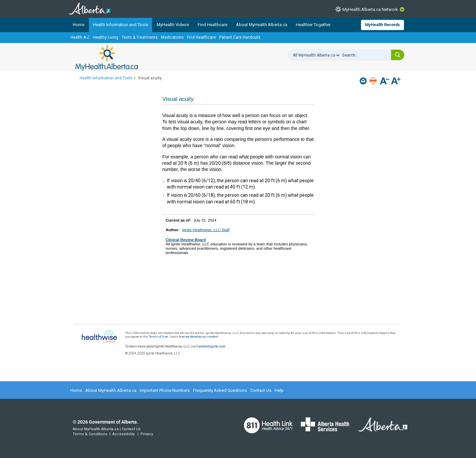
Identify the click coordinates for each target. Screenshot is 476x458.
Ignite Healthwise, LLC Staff (206, 230)
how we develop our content (198, 336)
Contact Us (261, 390)
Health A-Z (80, 37)
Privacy (147, 434)
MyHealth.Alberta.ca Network (370, 9)
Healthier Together (313, 25)
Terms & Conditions (90, 434)
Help (279, 390)
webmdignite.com (212, 346)
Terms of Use (158, 336)
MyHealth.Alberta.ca (107, 58)
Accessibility (123, 434)
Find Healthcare (213, 25)
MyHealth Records (382, 25)
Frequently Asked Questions (220, 390)
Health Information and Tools (120, 25)
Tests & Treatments (140, 37)
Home (79, 25)
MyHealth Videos (173, 25)
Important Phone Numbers (165, 390)
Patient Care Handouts (240, 37)
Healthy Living (106, 37)
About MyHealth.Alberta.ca (262, 25)
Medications (172, 37)
